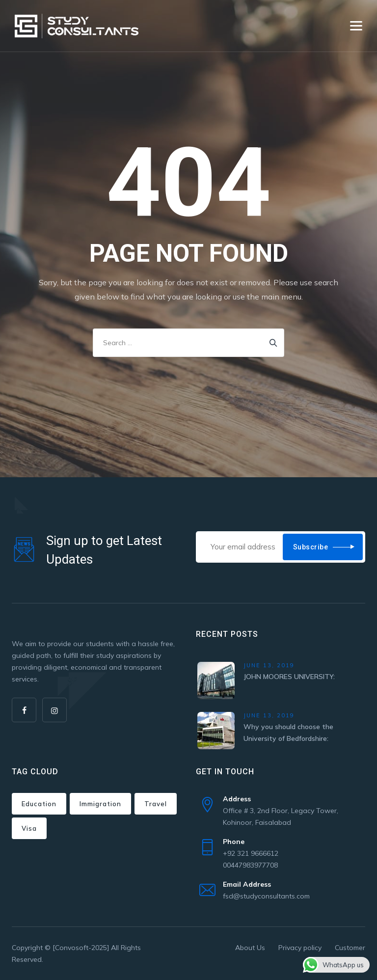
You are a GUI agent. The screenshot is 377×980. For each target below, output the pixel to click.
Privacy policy (300, 948)
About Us (250, 948)
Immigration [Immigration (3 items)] (100, 804)
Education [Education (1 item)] (39, 804)
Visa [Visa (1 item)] (29, 828)
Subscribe (311, 547)
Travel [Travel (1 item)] (156, 804)
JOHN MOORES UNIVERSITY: (289, 677)
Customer (350, 948)
